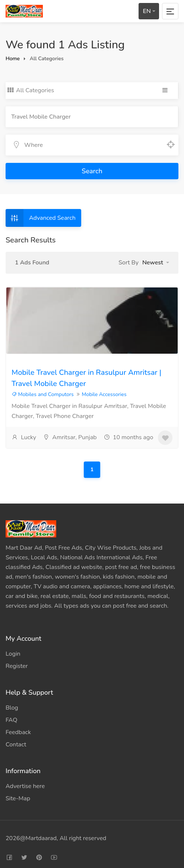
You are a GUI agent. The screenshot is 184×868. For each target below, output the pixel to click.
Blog (12, 708)
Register (17, 666)
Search (92, 171)
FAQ (12, 720)
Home (13, 59)
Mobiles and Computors (43, 394)
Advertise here (25, 786)
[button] (156, 263)
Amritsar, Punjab (70, 437)
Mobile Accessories (104, 394)
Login (13, 654)
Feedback (18, 732)
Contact (16, 745)
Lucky (24, 437)
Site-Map (18, 798)
